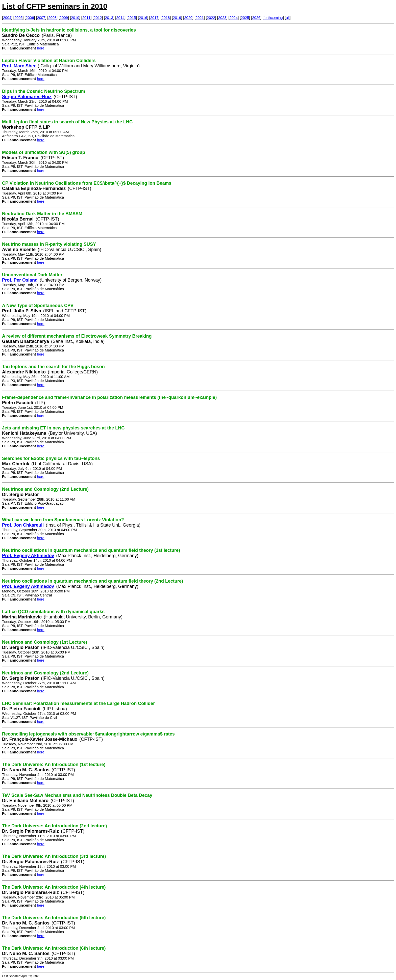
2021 (200, 18)
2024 (234, 18)
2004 (7, 18)
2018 (166, 18)
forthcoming (273, 18)
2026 (256, 18)
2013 (109, 18)
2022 (211, 18)
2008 (52, 18)
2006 (30, 18)
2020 (188, 18)
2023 (222, 18)
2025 (245, 18)
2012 (98, 18)
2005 (19, 18)
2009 (64, 18)
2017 (154, 18)
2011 (86, 18)
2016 (143, 18)
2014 (120, 18)
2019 (177, 18)
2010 (75, 18)
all (288, 18)
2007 (41, 18)
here (41, 48)
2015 (132, 18)
